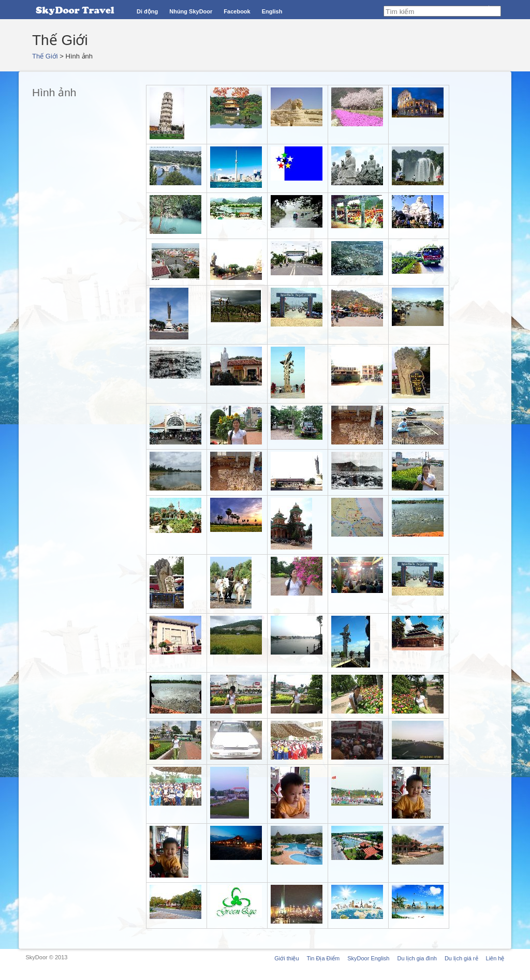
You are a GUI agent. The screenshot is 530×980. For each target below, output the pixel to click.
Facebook (237, 11)
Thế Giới (45, 56)
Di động (147, 11)
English (272, 11)
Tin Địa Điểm (323, 958)
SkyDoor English (368, 958)
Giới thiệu (286, 958)
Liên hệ (495, 958)
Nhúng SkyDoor (191, 11)
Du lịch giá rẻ (461, 958)
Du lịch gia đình (417, 958)
